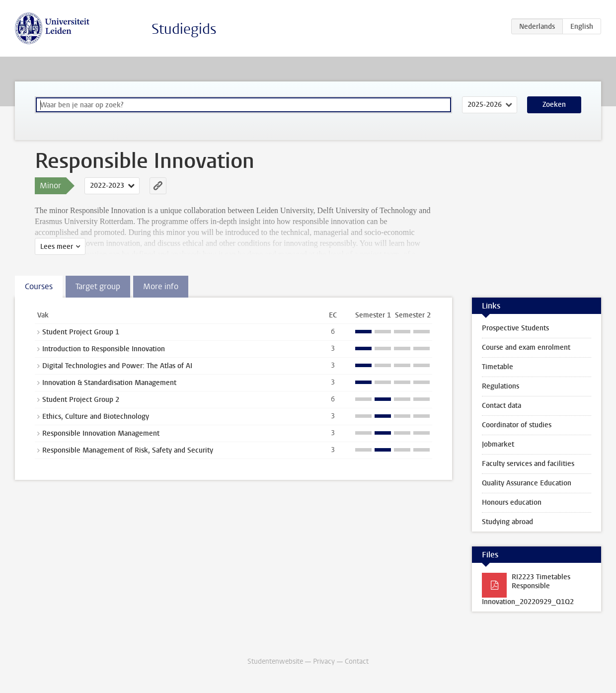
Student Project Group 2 (81, 400)
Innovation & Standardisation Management (109, 383)
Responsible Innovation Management (101, 433)
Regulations (500, 386)
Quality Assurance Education (527, 483)
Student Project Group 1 (81, 332)
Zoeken (554, 105)
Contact (357, 661)
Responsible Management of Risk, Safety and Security (128, 450)
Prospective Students (515, 328)
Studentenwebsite (275, 661)
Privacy (324, 661)
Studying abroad (507, 522)
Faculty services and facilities (528, 464)
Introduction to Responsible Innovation (104, 349)
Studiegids (184, 29)
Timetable (498, 367)
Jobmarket (498, 444)
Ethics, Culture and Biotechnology (96, 417)
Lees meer (57, 247)
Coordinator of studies (517, 425)
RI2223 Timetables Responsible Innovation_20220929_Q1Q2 (528, 589)
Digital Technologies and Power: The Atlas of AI (117, 366)
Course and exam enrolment (526, 347)
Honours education (512, 502)
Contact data (501, 406)
